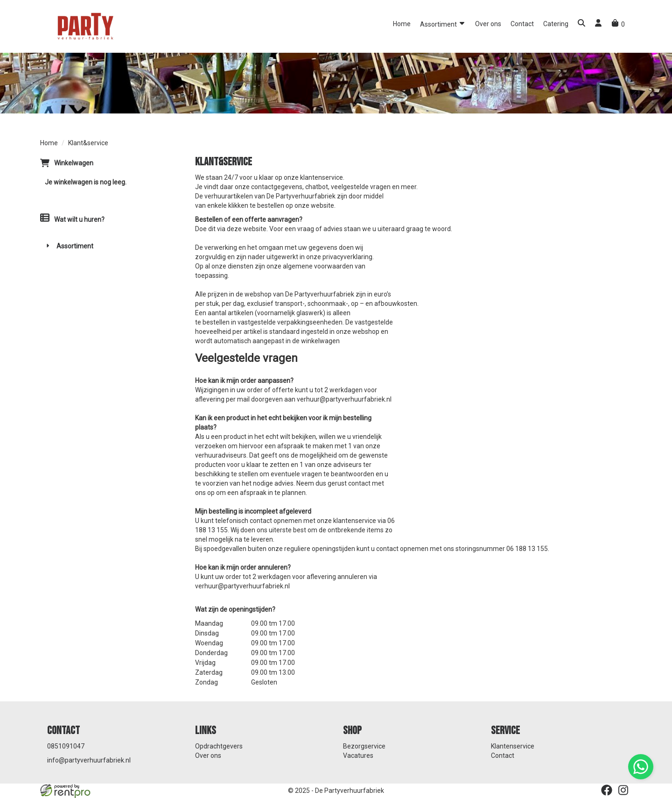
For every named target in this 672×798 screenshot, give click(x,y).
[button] (581, 24)
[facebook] (607, 790)
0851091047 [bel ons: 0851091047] (66, 746)
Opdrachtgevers (219, 746)
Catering (556, 24)
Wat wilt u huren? (72, 219)
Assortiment (443, 24)
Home (402, 24)
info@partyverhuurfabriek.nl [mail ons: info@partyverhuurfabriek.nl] (89, 760)
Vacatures (358, 756)
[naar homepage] (84, 26)
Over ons (488, 24)
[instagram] (623, 790)
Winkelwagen (74, 163)
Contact (522, 24)
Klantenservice (513, 746)
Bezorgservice (364, 746)
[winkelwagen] (618, 24)
